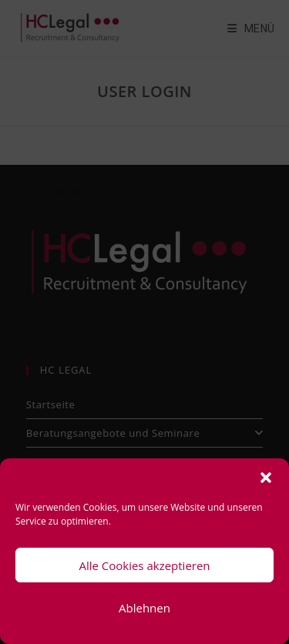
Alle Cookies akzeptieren (144, 565)
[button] (266, 478)
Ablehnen (144, 608)
